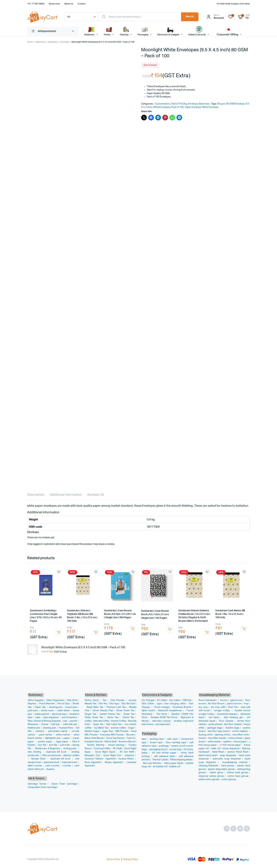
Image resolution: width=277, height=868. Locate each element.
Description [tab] (36, 495)
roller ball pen (70, 724)
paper (67, 738)
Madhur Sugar (92, 731)
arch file (53, 745)
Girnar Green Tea (125, 711)
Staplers (32, 704)
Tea (104, 700)
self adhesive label (164, 756)
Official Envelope (162, 107)
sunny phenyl (215, 724)
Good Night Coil (112, 755)
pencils (74, 721)
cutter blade (64, 711)
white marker (63, 735)
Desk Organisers (55, 700)
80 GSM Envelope (236, 104)
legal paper (63, 742)
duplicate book (52, 762)
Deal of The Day (179, 104)
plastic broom (234, 704)
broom (224, 700)
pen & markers (70, 717)
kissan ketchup (116, 745)
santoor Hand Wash (238, 752)
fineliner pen (34, 728)
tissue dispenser (231, 749)
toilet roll (216, 749)
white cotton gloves (209, 780)
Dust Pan (233, 707)
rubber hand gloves (237, 773)
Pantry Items (92, 700)
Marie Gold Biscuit (94, 738)
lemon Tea (113, 717)
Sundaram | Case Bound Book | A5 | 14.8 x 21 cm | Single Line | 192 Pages (155, 614)
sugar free (107, 731)
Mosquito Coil (92, 755)
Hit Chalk (117, 749)
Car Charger (148, 700)
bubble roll (175, 767)
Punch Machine (47, 704)
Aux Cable (174, 700)
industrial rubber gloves (211, 776)
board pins (72, 707)
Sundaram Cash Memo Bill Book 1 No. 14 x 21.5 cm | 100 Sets (230, 614)
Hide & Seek (110, 742)
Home (30, 42)
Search (190, 17)
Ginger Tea (90, 714)
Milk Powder (122, 731)
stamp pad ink (42, 714)
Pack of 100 (177, 107)
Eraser (45, 724)
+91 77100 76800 (36, 4)
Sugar (131, 728)
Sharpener (33, 724)
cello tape (172, 739)
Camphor (129, 755)
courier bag (175, 749)
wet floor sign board (218, 731)
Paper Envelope (193, 107)
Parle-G (131, 738)
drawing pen (50, 728)
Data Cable (148, 704)
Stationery (40, 42)
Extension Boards (182, 707)
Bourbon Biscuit (127, 742)
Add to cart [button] (58, 632)
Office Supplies (36, 700)
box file (42, 745)
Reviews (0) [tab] (96, 495)
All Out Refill (127, 752)
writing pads (70, 749)
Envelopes (53, 42)
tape (38, 717)
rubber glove (216, 773)
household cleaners (227, 714)
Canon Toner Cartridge (64, 784)
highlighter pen (53, 738)
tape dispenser (51, 717)
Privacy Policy (131, 859)
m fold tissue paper (230, 745)
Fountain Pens (66, 728)
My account (54, 4)
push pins (33, 711)
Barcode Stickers (152, 763)
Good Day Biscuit (115, 738)
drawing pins (56, 707)
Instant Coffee (118, 721)
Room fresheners (208, 700)
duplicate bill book (57, 752)
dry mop (203, 707)
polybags (164, 746)
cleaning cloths (222, 735)
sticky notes (48, 711)
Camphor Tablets (94, 759)
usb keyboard (162, 724)
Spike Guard (148, 711)
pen (65, 721)
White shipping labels (181, 760)
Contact (81, 4)
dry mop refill (218, 707)
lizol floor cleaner (233, 724)
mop (246, 704)
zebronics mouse (161, 721)
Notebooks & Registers (48, 749)
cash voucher (53, 766)
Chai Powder (117, 700)
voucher (67, 766)
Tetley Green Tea (94, 717)
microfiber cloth (240, 735)
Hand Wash (218, 752)
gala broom (236, 700)
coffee (88, 721)
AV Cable (162, 700)
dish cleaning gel (233, 717)
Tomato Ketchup (96, 745)
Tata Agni (114, 704)
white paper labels (174, 763)
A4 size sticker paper (164, 753)
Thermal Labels (160, 760)
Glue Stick (72, 700)
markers (40, 731)
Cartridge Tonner (37, 784)
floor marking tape (176, 743)
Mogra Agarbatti (114, 762)
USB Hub (187, 700)
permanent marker (58, 731)
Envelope (65, 42)
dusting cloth (205, 735)
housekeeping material (235, 762)
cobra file (65, 745)
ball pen (56, 724)
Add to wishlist (59, 572)
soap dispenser (228, 755)
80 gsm (221, 104)
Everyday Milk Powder (112, 735)
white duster (214, 742)
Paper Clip (41, 707)
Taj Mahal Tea (101, 728)
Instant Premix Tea (110, 714)
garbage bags (215, 728)
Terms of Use (113, 859)
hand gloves (228, 766)
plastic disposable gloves (221, 769)
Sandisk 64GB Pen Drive (164, 717)
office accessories (51, 755)
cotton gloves (229, 780)
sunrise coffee (118, 728)
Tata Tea (103, 704)
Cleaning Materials (208, 766)
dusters (50, 769)
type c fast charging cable (171, 704)
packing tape (157, 739)
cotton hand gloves (238, 776)
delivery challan (71, 755)
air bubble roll (160, 767)
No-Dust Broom (216, 704)
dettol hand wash (208, 755)
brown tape (156, 743)
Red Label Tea (114, 724)
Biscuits (130, 735)
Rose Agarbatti (93, 762)
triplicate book (70, 762)
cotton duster (235, 738)
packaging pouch (158, 749)
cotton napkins (240, 731)
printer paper (45, 742)
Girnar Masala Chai (103, 711)
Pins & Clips (64, 704)
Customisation (162, 104)
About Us (69, 4)
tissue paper (240, 742)
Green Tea (129, 714)
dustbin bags (232, 728)
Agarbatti (111, 759)
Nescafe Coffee (101, 721)
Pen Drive (162, 714)
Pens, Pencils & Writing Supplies (45, 721)
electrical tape (60, 714)
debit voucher (35, 766)
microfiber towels (217, 738)
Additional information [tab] (66, 495)
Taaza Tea (98, 724)
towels (202, 738)
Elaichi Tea (128, 717)
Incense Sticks (126, 759)
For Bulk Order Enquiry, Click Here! (233, 4)
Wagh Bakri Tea (95, 707)
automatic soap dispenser (227, 759)
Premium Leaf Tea (116, 707)
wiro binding (35, 752)
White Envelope (210, 107)
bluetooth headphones (170, 711)
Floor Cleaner (226, 721)
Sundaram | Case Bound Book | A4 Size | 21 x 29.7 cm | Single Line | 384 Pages (120, 614)
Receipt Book (39, 759)
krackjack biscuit (93, 742)
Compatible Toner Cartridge (42, 787)
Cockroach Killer (102, 749)
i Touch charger (161, 707)
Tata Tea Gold (128, 704)
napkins (227, 742)
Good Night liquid (105, 752)
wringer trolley (222, 711)
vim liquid (214, 717)
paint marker (46, 735)
